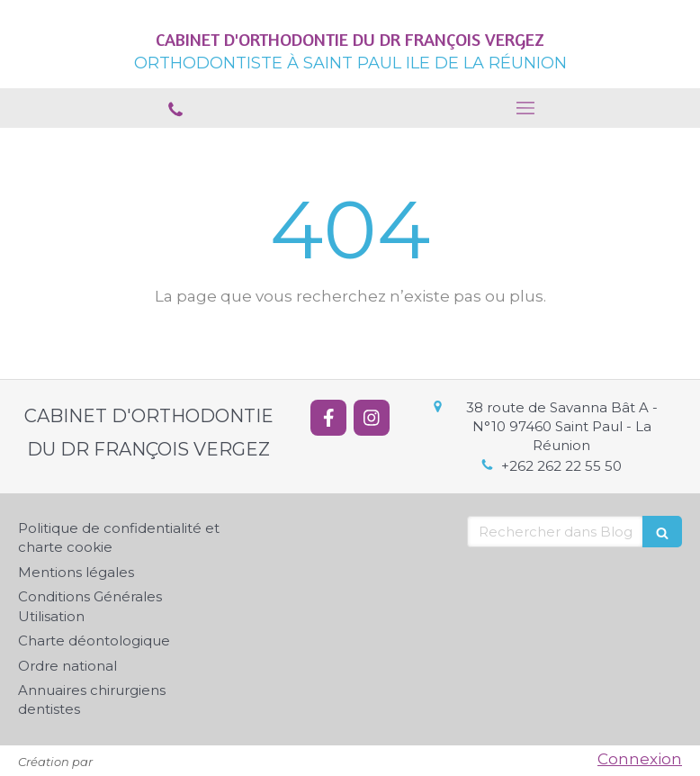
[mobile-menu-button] (525, 108)
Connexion (640, 759)
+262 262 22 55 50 (561, 466)
